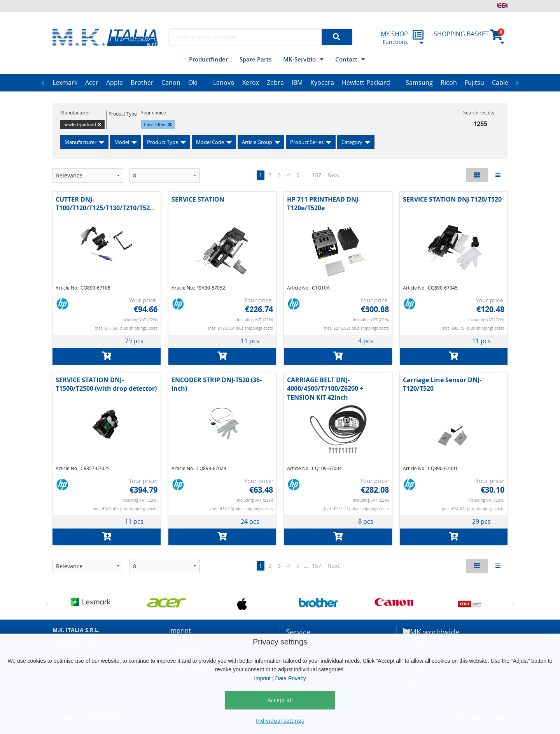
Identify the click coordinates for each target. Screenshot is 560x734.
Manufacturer (80, 142)
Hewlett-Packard (366, 83)
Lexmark (65, 83)
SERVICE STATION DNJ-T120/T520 (452, 199)
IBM (297, 83)
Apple (115, 83)
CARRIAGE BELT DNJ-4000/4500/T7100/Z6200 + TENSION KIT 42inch (325, 389)
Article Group (257, 142)
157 (317, 175)
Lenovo (224, 83)
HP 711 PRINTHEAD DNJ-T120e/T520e (324, 204)
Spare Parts (255, 59)
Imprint (262, 678)
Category (352, 142)
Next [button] (517, 83)
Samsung (419, 83)
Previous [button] (43, 83)
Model (122, 142)
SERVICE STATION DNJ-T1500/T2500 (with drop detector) (106, 384)
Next (333, 175)
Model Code (210, 142)
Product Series (307, 142)
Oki (193, 83)
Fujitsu (474, 83)
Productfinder (208, 59)
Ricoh (449, 83)
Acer (92, 83)
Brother (142, 83)
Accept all (280, 700)
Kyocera (322, 83)
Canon (171, 83)
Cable (500, 83)
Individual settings (280, 721)
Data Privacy (290, 678)
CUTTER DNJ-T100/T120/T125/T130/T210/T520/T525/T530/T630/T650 (138, 204)
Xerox (251, 83)
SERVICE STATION (198, 199)
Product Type (163, 142)
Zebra (275, 83)
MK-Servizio (299, 59)
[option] (65, 83)
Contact (346, 59)
